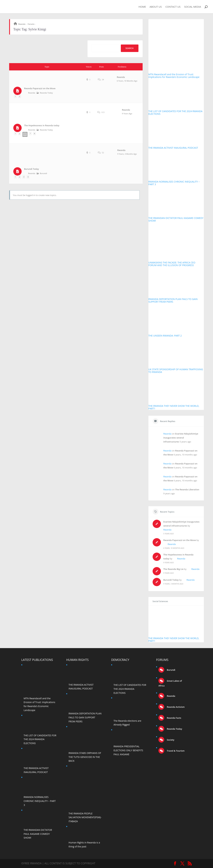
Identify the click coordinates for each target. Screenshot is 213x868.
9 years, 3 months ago (127, 154)
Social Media (193, 7)
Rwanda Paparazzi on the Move (40, 88)
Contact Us (173, 7)
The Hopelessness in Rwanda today (42, 125)
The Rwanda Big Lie (173, 569)
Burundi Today (31, 169)
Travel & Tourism (175, 751)
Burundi (44, 173)
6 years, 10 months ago (127, 81)
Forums (31, 24)
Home (142, 7)
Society (170, 740)
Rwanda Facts (174, 718)
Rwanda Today (46, 93)
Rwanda (22, 24)
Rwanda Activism (175, 707)
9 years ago (127, 114)
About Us (156, 7)
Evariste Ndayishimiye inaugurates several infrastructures (181, 438)
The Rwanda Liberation (187, 489)
